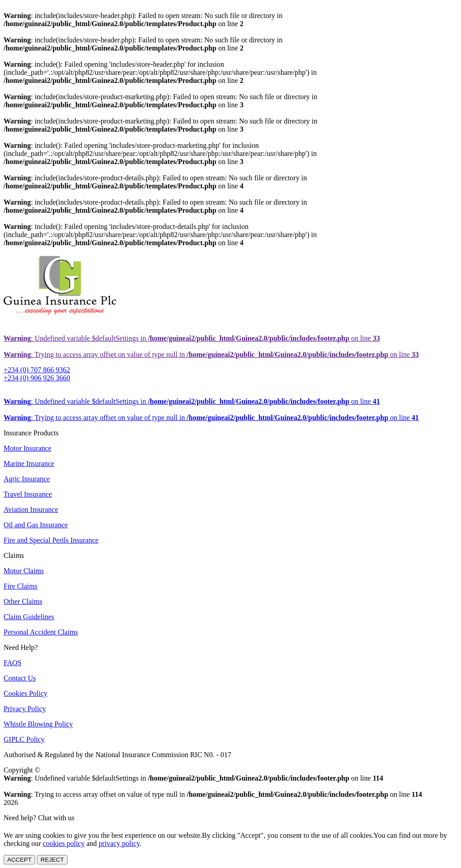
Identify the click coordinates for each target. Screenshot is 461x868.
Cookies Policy (25, 693)
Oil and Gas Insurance (36, 525)
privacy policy (119, 843)
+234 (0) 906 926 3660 (37, 378)
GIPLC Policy (24, 739)
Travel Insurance (28, 494)
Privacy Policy (25, 709)
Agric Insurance (27, 479)
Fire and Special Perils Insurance (51, 540)
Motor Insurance (27, 448)
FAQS (13, 663)
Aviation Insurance (31, 509)
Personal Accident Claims (41, 632)
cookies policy (64, 843)
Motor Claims (24, 571)
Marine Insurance (29, 464)
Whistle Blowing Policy (38, 724)
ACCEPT (19, 860)
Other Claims (23, 601)
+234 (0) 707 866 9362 (37, 370)
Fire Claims (20, 586)
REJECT (52, 860)
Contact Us (20, 678)
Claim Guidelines (29, 617)
